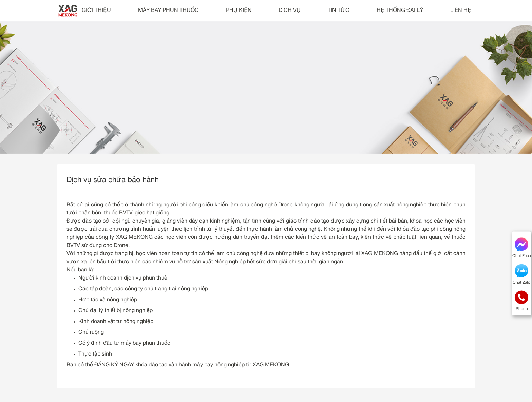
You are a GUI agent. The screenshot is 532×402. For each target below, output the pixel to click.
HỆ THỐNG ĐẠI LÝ (400, 11)
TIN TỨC (339, 11)
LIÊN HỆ (461, 11)
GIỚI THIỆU (96, 11)
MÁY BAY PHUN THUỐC (168, 11)
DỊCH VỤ (290, 11)
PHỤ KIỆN (239, 11)
